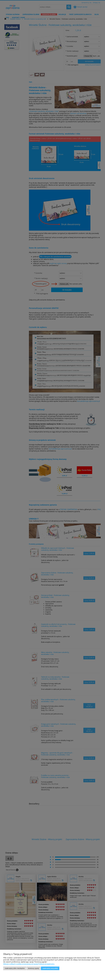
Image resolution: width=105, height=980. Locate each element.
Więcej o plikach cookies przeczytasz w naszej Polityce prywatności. (29, 964)
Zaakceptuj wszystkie (50, 968)
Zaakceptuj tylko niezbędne (15, 968)
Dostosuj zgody (33, 968)
